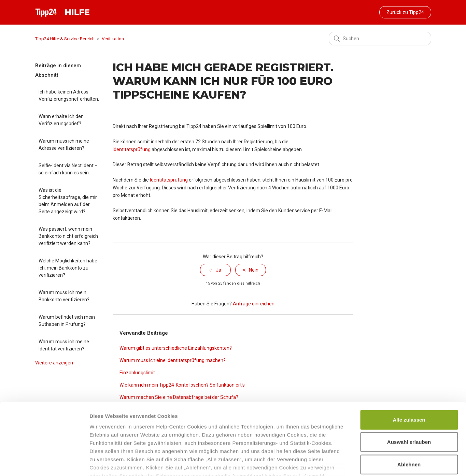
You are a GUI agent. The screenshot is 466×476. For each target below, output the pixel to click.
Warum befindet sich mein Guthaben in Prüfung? (67, 321)
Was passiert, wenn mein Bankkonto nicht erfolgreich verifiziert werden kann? (68, 236)
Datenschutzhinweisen (253, 436)
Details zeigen (363, 463)
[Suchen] (380, 39)
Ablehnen (409, 416)
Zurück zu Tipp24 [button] (405, 12)
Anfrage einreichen (254, 304)
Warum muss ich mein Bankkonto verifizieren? (64, 296)
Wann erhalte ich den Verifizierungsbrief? (61, 120)
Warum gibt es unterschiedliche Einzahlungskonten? (176, 348)
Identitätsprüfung (132, 149)
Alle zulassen (409, 372)
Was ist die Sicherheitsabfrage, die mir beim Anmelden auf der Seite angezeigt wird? (68, 201)
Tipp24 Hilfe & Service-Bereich (65, 39)
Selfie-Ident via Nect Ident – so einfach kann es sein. (68, 169)
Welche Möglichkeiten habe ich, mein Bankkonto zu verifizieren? (68, 268)
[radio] (215, 270)
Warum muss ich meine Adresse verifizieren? (64, 145)
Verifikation (113, 39)
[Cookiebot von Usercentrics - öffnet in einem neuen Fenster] (44, 463)
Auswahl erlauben (409, 394)
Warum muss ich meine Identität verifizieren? (64, 345)
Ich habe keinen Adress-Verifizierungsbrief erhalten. (69, 95)
